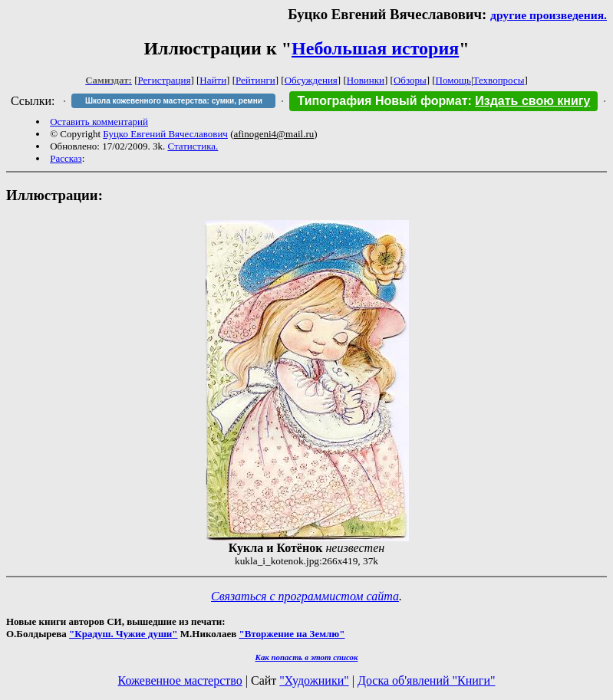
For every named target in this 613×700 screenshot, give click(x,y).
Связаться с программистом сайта (305, 596)
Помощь (453, 80)
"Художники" (314, 680)
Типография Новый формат (382, 101)
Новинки (366, 80)
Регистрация (165, 80)
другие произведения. (549, 15)
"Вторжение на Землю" (292, 634)
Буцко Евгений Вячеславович (165, 134)
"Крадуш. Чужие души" (124, 634)
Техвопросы (499, 80)
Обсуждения (311, 80)
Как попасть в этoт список (307, 657)
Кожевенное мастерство (180, 680)
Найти (213, 80)
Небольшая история (375, 48)
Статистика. (193, 146)
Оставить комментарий (99, 122)
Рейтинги (255, 80)
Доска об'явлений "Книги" (427, 680)
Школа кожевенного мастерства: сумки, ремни (174, 101)
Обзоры (410, 80)
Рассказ (66, 158)
